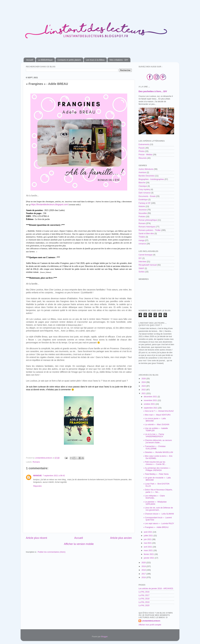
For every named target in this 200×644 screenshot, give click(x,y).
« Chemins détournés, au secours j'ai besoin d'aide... (157, 441)
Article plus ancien (121, 538)
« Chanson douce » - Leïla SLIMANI (159, 514)
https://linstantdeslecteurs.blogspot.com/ (50, 204)
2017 (144, 574)
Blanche (142, 183)
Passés (142, 148)
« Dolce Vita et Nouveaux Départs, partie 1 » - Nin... (158, 491)
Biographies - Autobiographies (151, 179)
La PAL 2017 (144, 595)
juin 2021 (148, 539)
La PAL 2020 (144, 606)
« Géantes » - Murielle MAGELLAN (158, 452)
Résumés (143, 158)
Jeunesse (143, 210)
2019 (144, 566)
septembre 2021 (151, 408)
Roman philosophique (148, 220)
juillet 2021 (149, 536)
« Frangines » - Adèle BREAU (156, 527)
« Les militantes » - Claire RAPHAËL (154, 497)
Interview (142, 262)
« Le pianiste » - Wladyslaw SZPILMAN (155, 503)
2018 (144, 570)
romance (142, 244)
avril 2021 (148, 547)
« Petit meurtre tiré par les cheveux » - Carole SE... (155, 463)
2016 (144, 577)
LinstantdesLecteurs (151, 621)
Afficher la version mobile (79, 544)
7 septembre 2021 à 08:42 (54, 476)
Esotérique (143, 200)
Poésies (142, 217)
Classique (143, 186)
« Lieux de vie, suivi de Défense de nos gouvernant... (158, 509)
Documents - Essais (147, 196)
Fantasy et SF (144, 203)
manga (142, 240)
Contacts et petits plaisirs (69, 60)
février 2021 (149, 554)
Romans (36, 462)
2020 (144, 563)
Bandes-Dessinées (147, 176)
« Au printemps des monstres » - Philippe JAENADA (157, 469)
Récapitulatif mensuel (148, 265)
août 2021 (148, 532)
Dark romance (145, 193)
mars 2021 (149, 550)
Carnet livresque (146, 255)
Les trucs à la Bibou (95, 60)
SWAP (141, 268)
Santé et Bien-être (146, 234)
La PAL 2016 (144, 592)
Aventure (142, 172)
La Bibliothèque (45, 60)
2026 (144, 379)
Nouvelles (143, 213)
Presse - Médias (145, 155)
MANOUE (38, 476)
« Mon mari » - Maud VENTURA (157, 415)
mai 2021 (148, 543)
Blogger (104, 637)
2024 (144, 382)
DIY (140, 258)
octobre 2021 (150, 404)
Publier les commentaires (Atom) (52, 552)
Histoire (142, 206)
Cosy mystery (144, 189)
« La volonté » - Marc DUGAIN (156, 425)
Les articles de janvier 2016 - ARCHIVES (156, 589)
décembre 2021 (151, 397)
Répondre (37, 486)
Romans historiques (147, 227)
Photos (142, 151)
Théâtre (142, 237)
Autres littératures (146, 169)
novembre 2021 (151, 400)
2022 (144, 390)
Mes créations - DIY (119, 60)
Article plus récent (36, 538)
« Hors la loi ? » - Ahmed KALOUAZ (158, 411)
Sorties (142, 272)
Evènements (144, 144)
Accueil (30, 60)
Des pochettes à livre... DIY (153, 91)
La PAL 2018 (144, 599)
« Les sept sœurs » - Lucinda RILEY (159, 524)
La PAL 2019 (144, 602)
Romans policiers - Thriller (150, 230)
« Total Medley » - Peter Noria (156, 474)
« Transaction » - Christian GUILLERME (154, 447)
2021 (144, 393)
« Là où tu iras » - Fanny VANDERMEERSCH (154, 435)
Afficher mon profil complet (150, 625)
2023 (144, 386)
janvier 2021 (149, 558)
